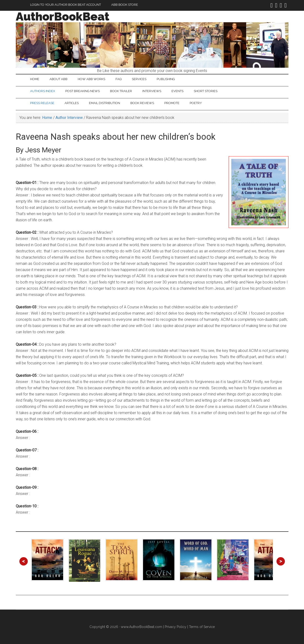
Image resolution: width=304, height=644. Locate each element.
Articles (72, 103)
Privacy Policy (176, 627)
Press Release (42, 103)
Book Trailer (121, 91)
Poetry (196, 103)
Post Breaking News (83, 91)
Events (177, 91)
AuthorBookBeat (63, 17)
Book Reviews (142, 103)
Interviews (152, 91)
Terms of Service (202, 627)
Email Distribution (105, 103)
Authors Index (43, 91)
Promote (172, 103)
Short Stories (206, 91)
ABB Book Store (125, 5)
